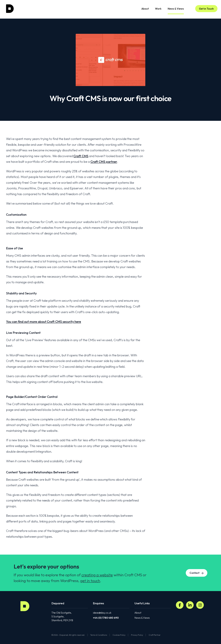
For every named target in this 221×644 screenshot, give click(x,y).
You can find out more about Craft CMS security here (44, 322)
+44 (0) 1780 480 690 (106, 618)
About (145, 9)
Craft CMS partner (104, 162)
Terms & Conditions (99, 635)
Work (158, 9)
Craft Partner (155, 635)
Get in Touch (206, 9)
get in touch (90, 581)
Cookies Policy (119, 635)
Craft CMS (81, 156)
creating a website (97, 575)
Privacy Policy (137, 635)
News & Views (176, 11)
